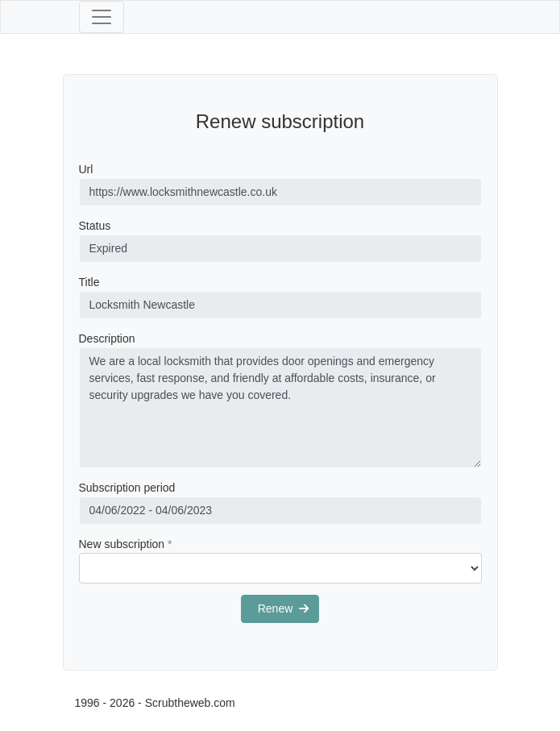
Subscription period (127, 488)
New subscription (126, 544)
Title (89, 282)
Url (86, 169)
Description (107, 339)
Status (95, 226)
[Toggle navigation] (102, 17)
